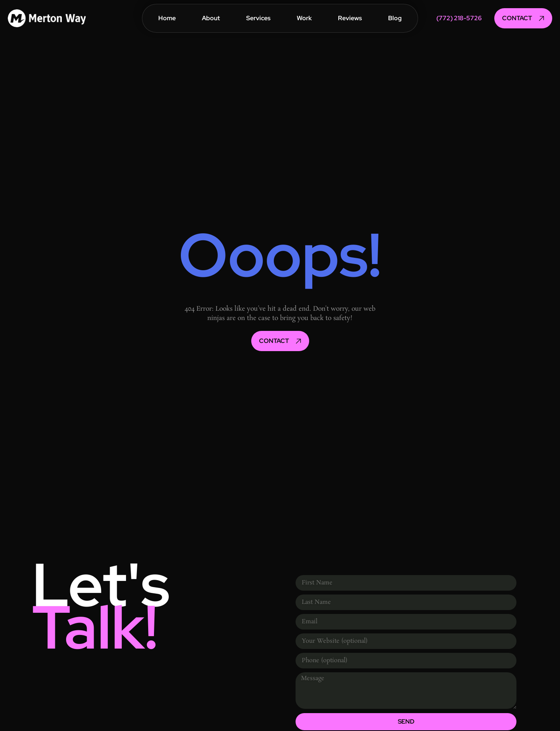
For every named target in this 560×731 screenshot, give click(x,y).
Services (258, 18)
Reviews (350, 18)
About (211, 18)
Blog (395, 18)
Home (167, 18)
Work (304, 18)
